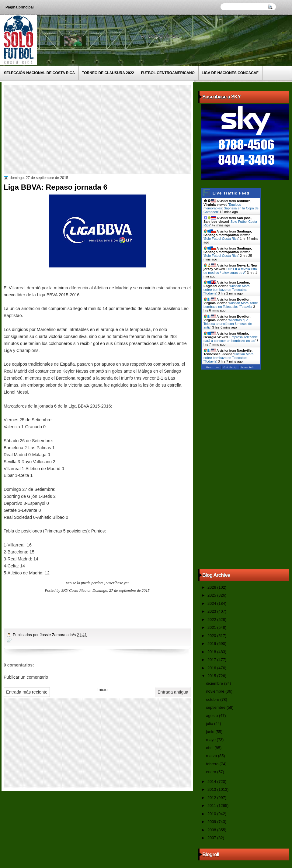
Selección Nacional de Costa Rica (39, 73)
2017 (212, 660)
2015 (212, 676)
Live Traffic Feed (231, 193)
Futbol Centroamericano (168, 73)
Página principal (20, 7)
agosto (212, 716)
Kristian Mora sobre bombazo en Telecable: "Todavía (227, 290)
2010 (212, 814)
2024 (212, 603)
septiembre (216, 707)
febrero (213, 764)
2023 (212, 611)
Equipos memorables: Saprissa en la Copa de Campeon (231, 208)
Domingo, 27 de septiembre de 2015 (121, 590)
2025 (212, 595)
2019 (212, 644)
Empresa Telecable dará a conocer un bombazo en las (231, 339)
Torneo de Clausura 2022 (108, 73)
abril (210, 748)
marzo (212, 756)
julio (210, 723)
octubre (213, 699)
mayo (211, 740)
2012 (212, 798)
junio (211, 732)
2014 (212, 782)
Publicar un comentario (26, 677)
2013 (212, 789)
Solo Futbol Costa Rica (221, 239)
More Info (248, 367)
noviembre (216, 691)
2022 (212, 620)
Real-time (213, 367)
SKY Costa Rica (74, 590)
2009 (212, 822)
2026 (212, 587)
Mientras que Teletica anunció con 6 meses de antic (228, 324)
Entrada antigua (173, 692)
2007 (212, 838)
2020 (212, 636)
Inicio (102, 690)
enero (211, 772)
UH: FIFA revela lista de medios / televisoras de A (230, 271)
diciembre (215, 683)
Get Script (230, 367)
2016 (212, 668)
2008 (212, 830)
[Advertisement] (97, 129)
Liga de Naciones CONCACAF (230, 73)
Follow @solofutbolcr (161, 36)
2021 (212, 627)
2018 (212, 652)
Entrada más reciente (27, 692)
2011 (212, 806)
